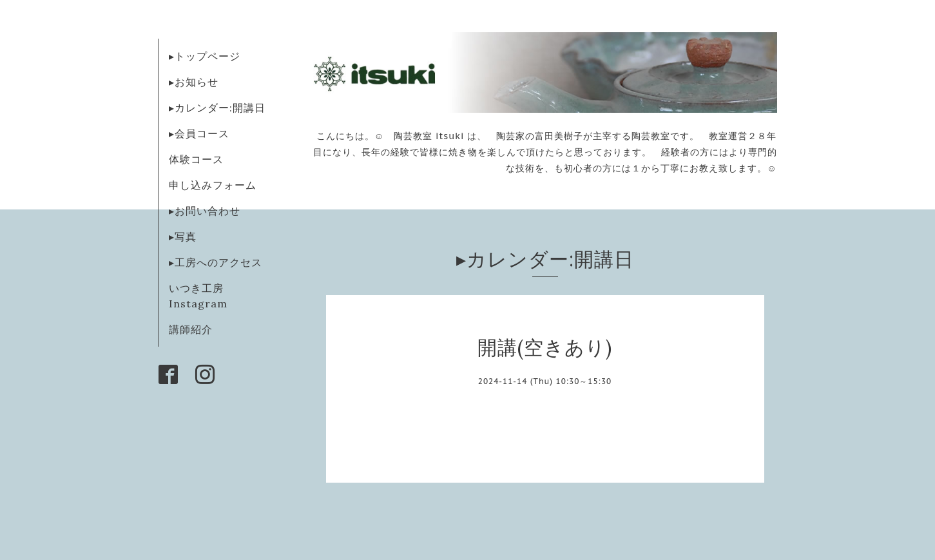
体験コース (196, 159)
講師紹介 (191, 329)
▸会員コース (199, 133)
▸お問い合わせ (205, 211)
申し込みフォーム (213, 185)
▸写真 (183, 237)
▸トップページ (205, 56)
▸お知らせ (194, 82)
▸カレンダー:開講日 (217, 108)
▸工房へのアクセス (216, 262)
